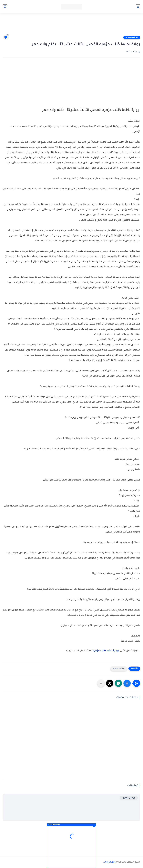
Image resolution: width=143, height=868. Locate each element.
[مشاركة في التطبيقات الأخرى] (101, 683)
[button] (127, 683)
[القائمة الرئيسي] (138, 7)
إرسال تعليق (129, 798)
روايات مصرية (132, 37)
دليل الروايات (109, 862)
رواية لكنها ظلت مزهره (106, 651)
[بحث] (5, 7)
